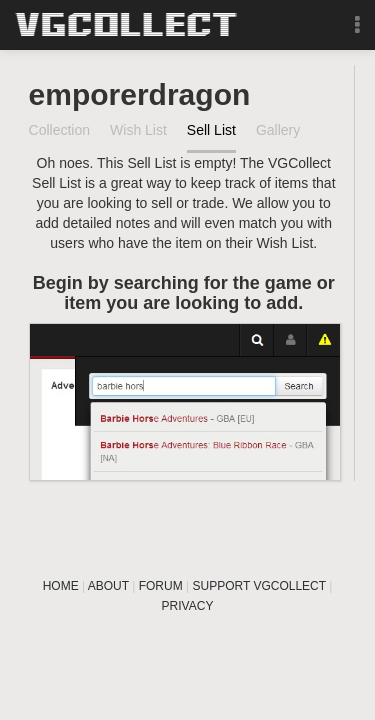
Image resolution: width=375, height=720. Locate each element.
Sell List (211, 130)
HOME (61, 586)
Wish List (138, 130)
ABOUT (108, 586)
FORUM (161, 586)
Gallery (278, 130)
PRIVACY (188, 606)
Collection (59, 130)
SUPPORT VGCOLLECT (259, 586)
